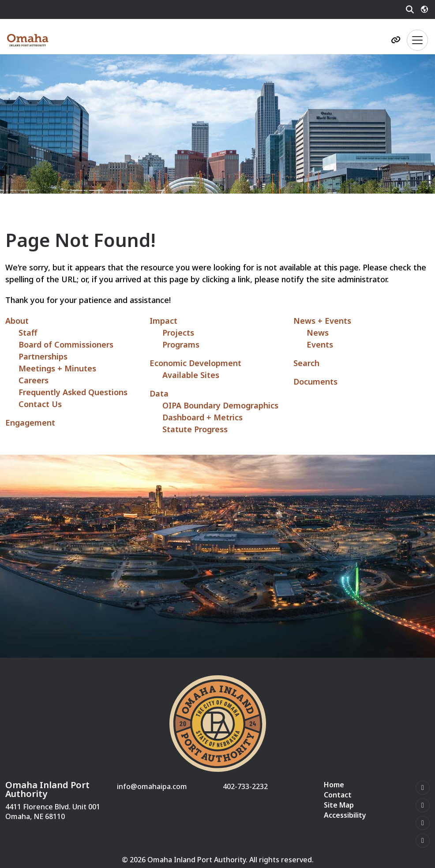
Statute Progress (195, 429)
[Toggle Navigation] (417, 40)
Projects (178, 333)
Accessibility (345, 815)
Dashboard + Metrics (202, 417)
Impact (163, 321)
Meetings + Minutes (57, 368)
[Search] (410, 9)
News (318, 333)
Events (320, 344)
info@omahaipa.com (152, 786)
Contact (338, 795)
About (17, 321)
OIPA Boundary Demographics (220, 405)
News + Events (322, 321)
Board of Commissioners (66, 344)
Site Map (339, 805)
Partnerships (43, 356)
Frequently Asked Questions (73, 392)
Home (334, 785)
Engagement (30, 423)
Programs (181, 344)
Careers (34, 380)
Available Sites (191, 375)
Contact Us (40, 404)
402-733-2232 (245, 786)
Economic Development (195, 363)
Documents (315, 382)
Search (306, 363)
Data (159, 393)
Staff (28, 333)
